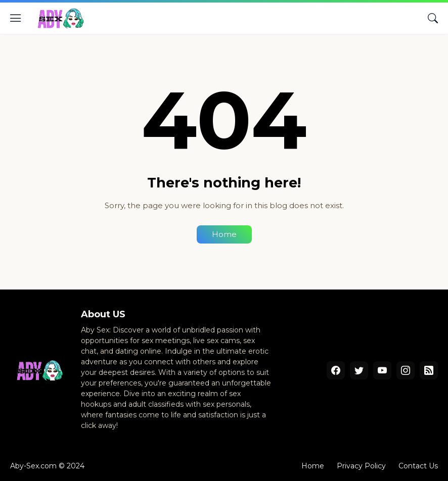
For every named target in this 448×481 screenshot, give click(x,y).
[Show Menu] (16, 18)
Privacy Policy (361, 466)
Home (224, 234)
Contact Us (418, 466)
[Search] (433, 18)
